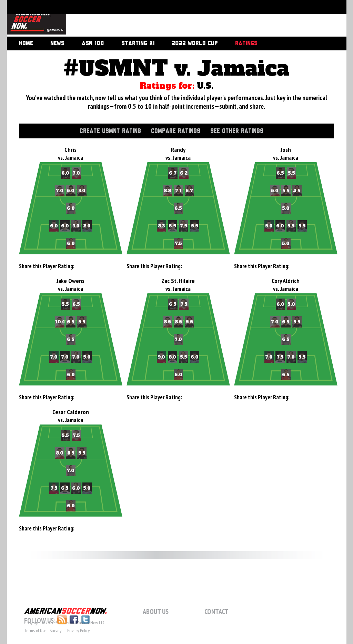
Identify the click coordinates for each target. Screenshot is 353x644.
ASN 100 (93, 43)
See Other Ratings (237, 131)
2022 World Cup (195, 43)
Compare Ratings (176, 131)
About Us (156, 612)
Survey (56, 631)
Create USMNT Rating (110, 131)
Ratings (246, 43)
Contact (216, 612)
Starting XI (138, 43)
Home (26, 43)
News (57, 43)
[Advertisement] (199, 19)
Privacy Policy (78, 631)
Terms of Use (35, 631)
